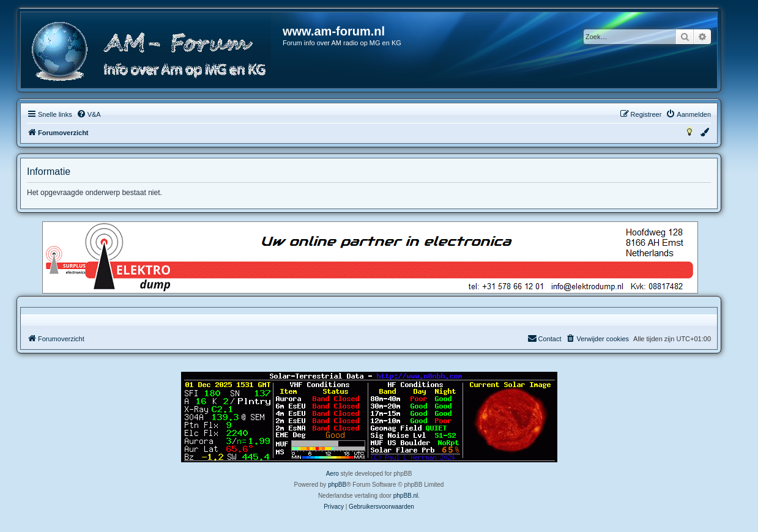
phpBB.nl (406, 496)
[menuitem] (89, 114)
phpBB (337, 485)
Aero (333, 474)
